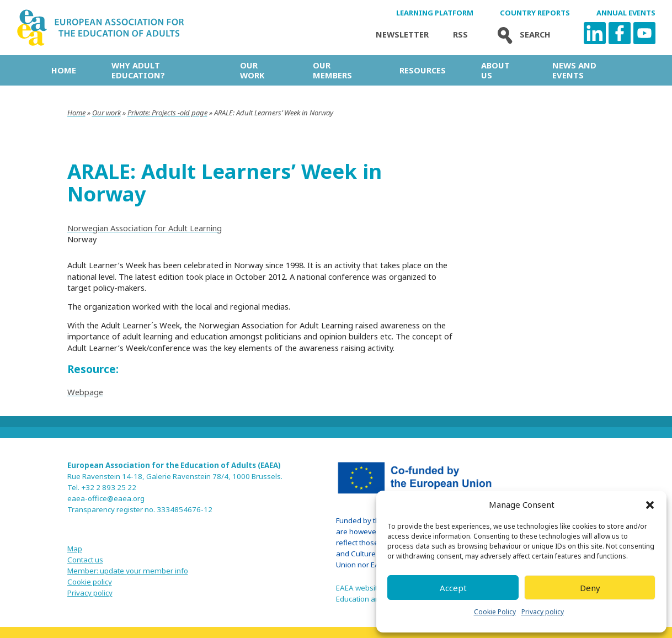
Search (521, 34)
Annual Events (626, 13)
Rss (460, 34)
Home (64, 70)
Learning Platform (435, 13)
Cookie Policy (495, 612)
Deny (590, 588)
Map (75, 549)
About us (495, 70)
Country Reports (535, 13)
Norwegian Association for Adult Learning (145, 228)
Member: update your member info (128, 571)
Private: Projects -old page (167, 113)
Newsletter (402, 34)
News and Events (574, 70)
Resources (423, 70)
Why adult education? (138, 70)
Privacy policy (543, 612)
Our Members (332, 70)
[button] (650, 505)
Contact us (85, 560)
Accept (453, 588)
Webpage (85, 392)
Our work (252, 70)
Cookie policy (90, 582)
